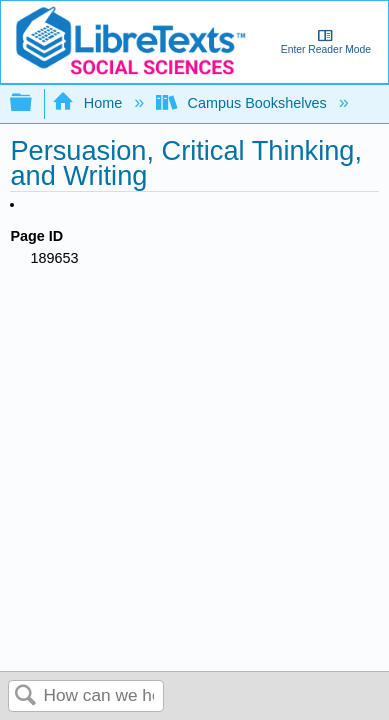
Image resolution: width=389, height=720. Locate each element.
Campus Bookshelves (243, 103)
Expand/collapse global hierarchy (34, 103)
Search (26, 696)
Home (89, 103)
